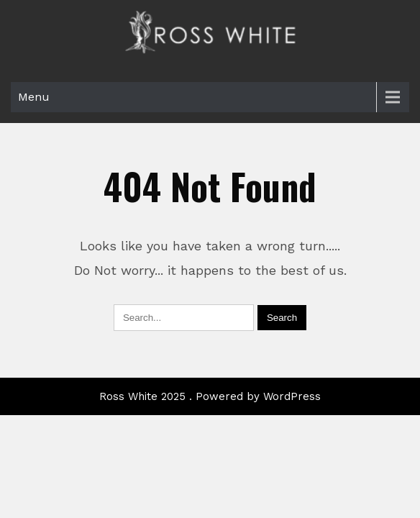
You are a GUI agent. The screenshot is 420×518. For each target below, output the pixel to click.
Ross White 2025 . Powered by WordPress (210, 366)
